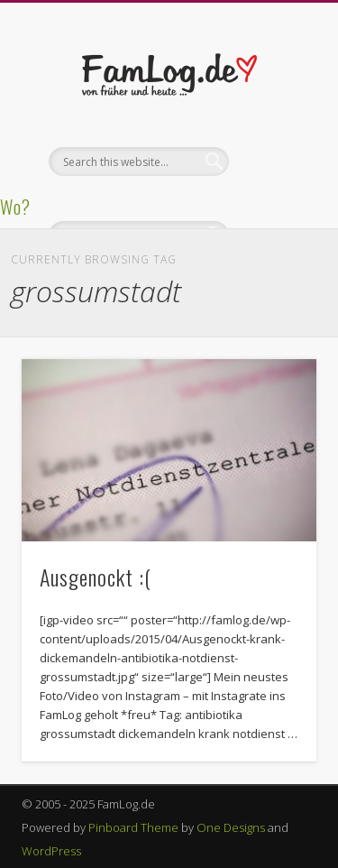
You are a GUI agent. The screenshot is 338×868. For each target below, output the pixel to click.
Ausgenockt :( (96, 577)
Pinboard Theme (133, 827)
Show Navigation (273, 162)
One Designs (231, 827)
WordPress (51, 851)
